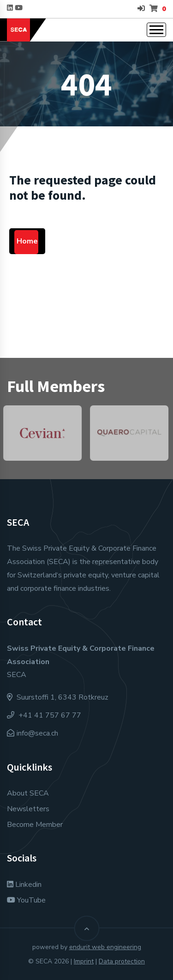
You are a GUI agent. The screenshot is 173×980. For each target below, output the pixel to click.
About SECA (28, 793)
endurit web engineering (105, 947)
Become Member (35, 825)
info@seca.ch (37, 733)
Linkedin (24, 885)
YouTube (26, 900)
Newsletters (28, 809)
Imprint (84, 961)
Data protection (122, 961)
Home (27, 241)
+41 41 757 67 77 (44, 715)
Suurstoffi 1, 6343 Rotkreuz (58, 697)
